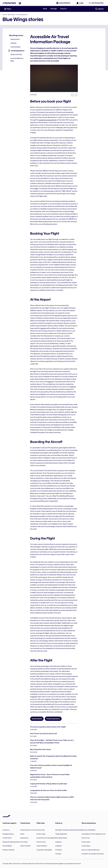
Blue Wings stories (16, 35)
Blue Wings (11, 15)
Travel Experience (22, 15)
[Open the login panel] (80, 3)
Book (45, 9)
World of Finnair (16, 55)
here (36, 189)
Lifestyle (13, 43)
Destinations (15, 39)
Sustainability (16, 47)
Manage (54, 9)
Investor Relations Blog (17, 60)
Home (4, 15)
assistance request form (48, 120)
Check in (63, 9)
